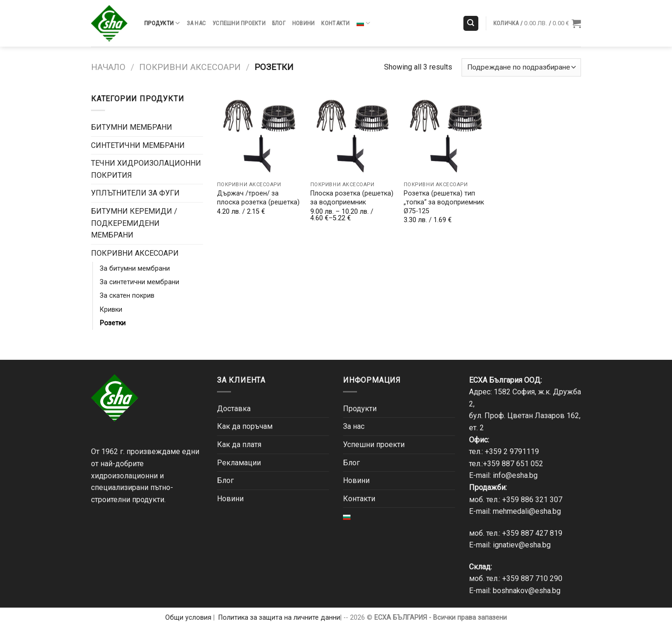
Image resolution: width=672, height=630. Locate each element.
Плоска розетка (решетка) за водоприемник (352, 198)
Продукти (162, 23)
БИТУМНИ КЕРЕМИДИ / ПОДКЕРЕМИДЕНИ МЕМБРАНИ (134, 223)
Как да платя (239, 444)
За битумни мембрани (135, 269)
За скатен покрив (127, 296)
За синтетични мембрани (140, 282)
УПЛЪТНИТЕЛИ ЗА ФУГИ (135, 193)
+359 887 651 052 (513, 464)
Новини (304, 23)
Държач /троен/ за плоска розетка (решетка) (258, 198)
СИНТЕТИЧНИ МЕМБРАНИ (138, 145)
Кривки (111, 310)
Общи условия (188, 618)
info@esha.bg (515, 475)
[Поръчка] (521, 67)
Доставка (234, 409)
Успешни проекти (239, 23)
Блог (279, 23)
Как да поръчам (245, 426)
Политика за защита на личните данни (279, 618)
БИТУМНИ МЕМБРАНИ (132, 127)
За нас (196, 23)
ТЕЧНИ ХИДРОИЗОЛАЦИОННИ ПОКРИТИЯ (146, 169)
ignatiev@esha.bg (522, 545)
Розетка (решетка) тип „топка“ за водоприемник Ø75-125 (444, 202)
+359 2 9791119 (512, 451)
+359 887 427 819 (532, 533)
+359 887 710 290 (532, 578)
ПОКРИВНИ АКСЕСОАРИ (190, 67)
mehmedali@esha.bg (527, 511)
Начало (108, 67)
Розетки (113, 323)
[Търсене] (471, 24)
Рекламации (239, 463)
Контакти (335, 23)
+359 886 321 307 (532, 500)
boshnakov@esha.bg (527, 591)
